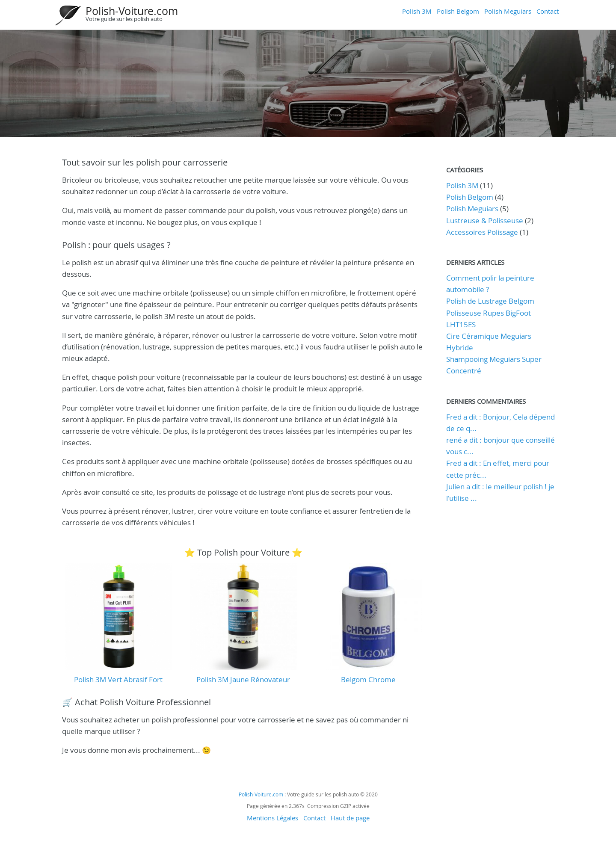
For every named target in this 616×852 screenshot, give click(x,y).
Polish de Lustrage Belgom (490, 301)
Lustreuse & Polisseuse (485, 220)
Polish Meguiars (508, 11)
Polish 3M (417, 11)
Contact (548, 11)
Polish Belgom (458, 11)
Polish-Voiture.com (132, 11)
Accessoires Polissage (482, 232)
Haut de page (350, 818)
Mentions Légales (272, 818)
